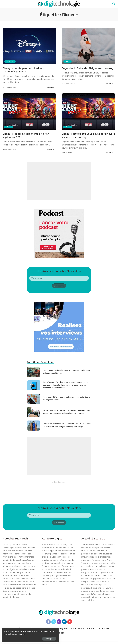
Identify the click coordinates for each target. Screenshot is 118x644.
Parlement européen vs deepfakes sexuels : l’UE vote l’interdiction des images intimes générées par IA (66, 425)
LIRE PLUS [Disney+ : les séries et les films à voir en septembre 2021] (51, 149)
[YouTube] (70, 622)
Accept (32, 638)
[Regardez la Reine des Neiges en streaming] (88, 46)
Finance (10, 61)
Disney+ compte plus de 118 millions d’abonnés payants (26, 70)
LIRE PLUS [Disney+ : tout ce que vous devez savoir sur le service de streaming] (110, 153)
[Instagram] (59, 622)
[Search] (114, 4)
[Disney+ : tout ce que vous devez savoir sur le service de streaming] (88, 112)
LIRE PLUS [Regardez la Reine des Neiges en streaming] (110, 87)
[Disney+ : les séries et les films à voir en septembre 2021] (29, 112)
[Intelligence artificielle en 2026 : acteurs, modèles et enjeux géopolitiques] (34, 372)
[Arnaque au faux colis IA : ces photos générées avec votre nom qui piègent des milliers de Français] (34, 412)
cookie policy (10, 633)
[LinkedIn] (64, 622)
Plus (68, 61)
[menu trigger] (6, 4)
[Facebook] (48, 622)
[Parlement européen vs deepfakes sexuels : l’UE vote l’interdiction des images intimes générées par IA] (34, 425)
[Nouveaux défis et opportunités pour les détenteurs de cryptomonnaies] (34, 399)
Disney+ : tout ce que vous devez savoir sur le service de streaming (88, 135)
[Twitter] (54, 622)
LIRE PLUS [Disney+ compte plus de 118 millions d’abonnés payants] (51, 87)
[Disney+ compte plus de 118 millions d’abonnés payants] (29, 46)
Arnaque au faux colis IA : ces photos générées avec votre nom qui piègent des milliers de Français (65, 412)
